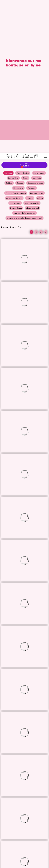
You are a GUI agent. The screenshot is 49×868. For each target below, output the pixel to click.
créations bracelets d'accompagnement (24, 65)
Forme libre (13, 25)
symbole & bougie (14, 45)
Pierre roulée (39, 20)
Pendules (32, 35)
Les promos (15, 50)
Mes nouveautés (32, 50)
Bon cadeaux (16, 55)
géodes (30, 45)
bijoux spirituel (32, 55)
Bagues (20, 30)
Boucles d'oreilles (35, 30)
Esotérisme (18, 35)
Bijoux (25, 25)
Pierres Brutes (23, 20)
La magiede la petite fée (24, 60)
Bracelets (37, 25)
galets (40, 45)
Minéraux (8, 20)
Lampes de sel (37, 40)
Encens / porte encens (16, 40)
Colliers (9, 30)
